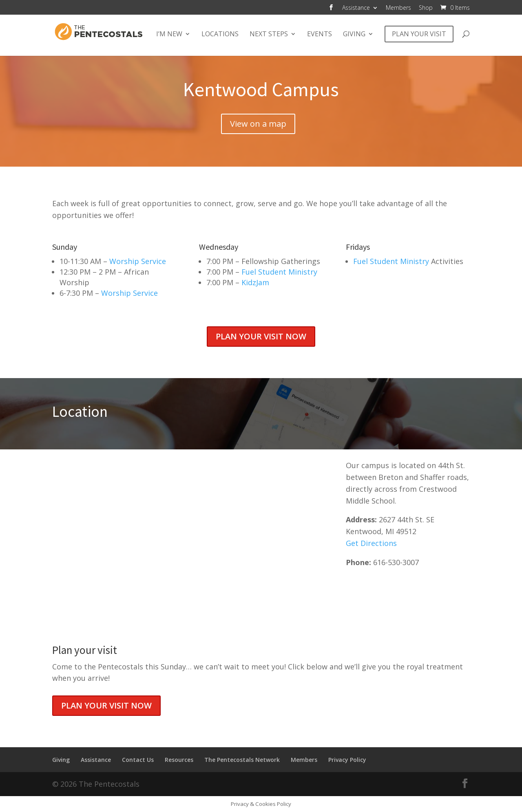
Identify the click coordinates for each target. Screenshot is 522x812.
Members (398, 8)
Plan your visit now (261, 336)
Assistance (356, 8)
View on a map (258, 124)
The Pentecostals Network (242, 760)
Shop (426, 8)
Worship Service (138, 261)
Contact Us (138, 760)
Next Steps (269, 35)
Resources (179, 760)
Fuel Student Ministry (279, 272)
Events (320, 35)
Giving (354, 35)
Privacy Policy (347, 760)
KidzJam (255, 282)
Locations (220, 35)
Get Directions (371, 543)
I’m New (169, 35)
